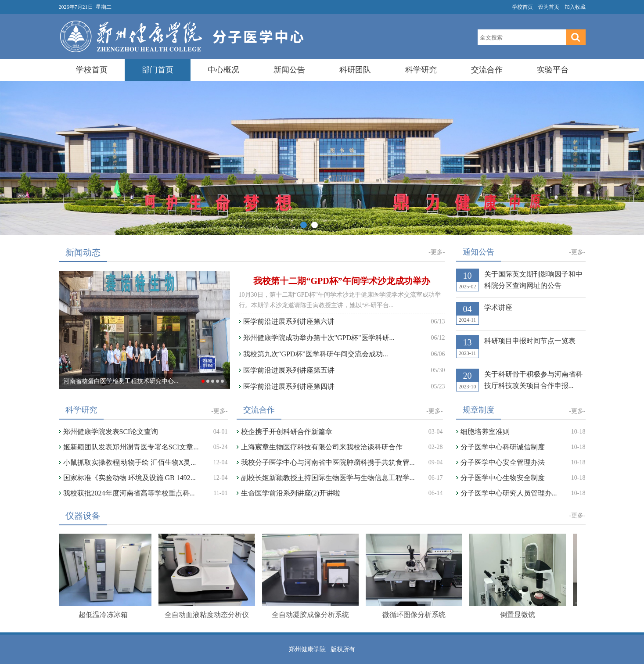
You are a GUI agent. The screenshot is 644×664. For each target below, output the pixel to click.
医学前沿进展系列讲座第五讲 (289, 370)
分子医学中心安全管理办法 (503, 462)
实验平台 (553, 70)
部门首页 (158, 70)
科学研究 (421, 70)
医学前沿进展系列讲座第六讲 (289, 321)
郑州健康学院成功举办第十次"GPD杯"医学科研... (319, 338)
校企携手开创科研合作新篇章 (287, 432)
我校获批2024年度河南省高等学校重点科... (129, 493)
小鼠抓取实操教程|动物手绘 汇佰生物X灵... (130, 462)
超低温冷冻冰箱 (104, 615)
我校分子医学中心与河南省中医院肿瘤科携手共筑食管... (328, 462)
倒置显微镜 (519, 615)
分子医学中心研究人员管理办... (509, 493)
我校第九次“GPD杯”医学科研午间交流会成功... (316, 354)
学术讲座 (498, 307)
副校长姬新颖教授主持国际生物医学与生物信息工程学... (328, 478)
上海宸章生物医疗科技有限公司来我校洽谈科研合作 (322, 447)
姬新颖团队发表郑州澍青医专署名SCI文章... (131, 447)
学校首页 (522, 7)
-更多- (437, 252)
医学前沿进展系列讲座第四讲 (289, 386)
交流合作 (487, 70)
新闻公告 (289, 70)
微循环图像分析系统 (415, 615)
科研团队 (355, 70)
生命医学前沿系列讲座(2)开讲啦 (291, 493)
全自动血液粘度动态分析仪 (208, 615)
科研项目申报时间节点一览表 (530, 341)
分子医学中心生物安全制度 (506, 478)
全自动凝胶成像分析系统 (312, 615)
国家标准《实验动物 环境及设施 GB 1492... (130, 478)
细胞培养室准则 (485, 432)
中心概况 (223, 70)
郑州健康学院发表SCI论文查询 (111, 432)
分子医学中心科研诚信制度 (506, 447)
